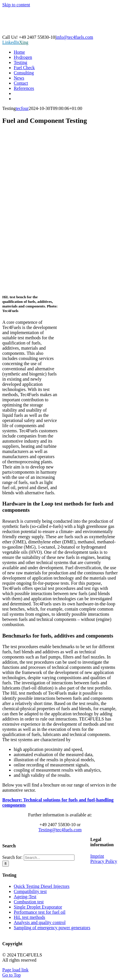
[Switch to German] (66, 94)
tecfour (22, 108)
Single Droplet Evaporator (38, 907)
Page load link (15, 970)
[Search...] (49, 858)
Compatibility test (30, 891)
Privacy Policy (104, 861)
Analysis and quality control (40, 922)
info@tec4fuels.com (74, 37)
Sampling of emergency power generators (52, 928)
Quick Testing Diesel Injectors (42, 886)
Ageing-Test (25, 897)
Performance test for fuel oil (40, 912)
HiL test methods (29, 917)
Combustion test (29, 902)
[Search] (6, 864)
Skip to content (16, 5)
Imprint (97, 856)
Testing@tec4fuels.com (60, 830)
